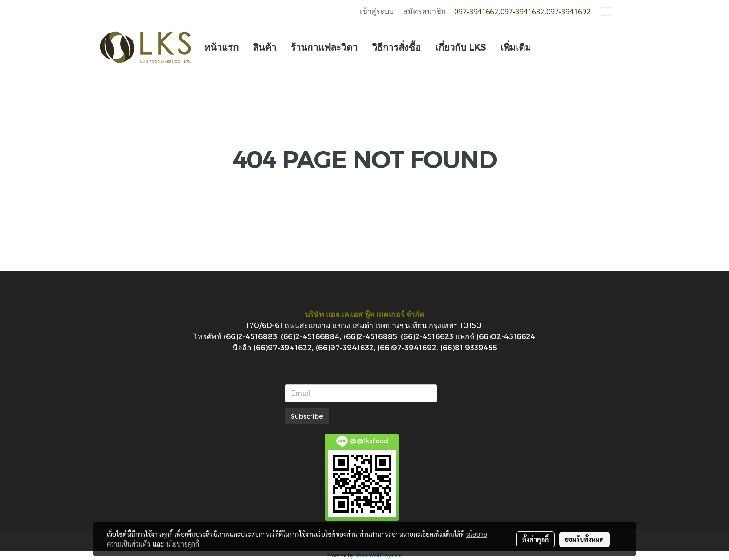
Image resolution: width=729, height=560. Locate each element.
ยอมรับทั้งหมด (584, 539)
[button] (546, 47)
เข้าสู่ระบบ (377, 11)
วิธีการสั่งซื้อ (396, 47)
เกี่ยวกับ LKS (461, 47)
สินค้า (265, 47)
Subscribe (307, 416)
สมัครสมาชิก (424, 11)
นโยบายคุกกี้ (183, 544)
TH (612, 11)
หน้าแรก (221, 47)
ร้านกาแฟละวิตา (324, 47)
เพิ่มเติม (516, 47)
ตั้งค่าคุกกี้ (535, 539)
